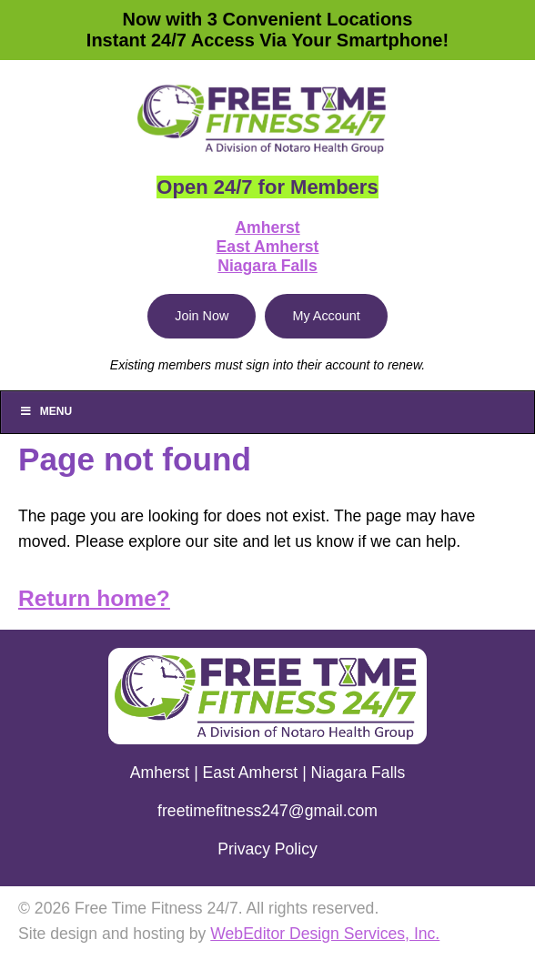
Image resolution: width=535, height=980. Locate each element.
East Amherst (268, 247)
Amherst (267, 227)
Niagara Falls (267, 266)
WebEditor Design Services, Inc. (325, 934)
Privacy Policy (267, 849)
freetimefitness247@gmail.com (267, 811)
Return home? (94, 598)
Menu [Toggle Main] (45, 411)
